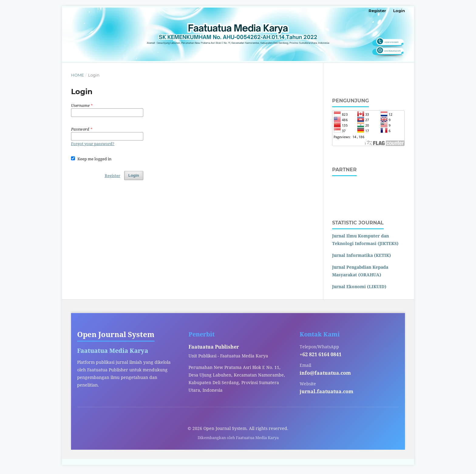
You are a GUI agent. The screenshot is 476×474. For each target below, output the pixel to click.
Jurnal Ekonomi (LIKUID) (359, 286)
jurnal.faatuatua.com (326, 391)
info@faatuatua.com (325, 373)
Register (377, 11)
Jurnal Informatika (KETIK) (362, 255)
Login (399, 11)
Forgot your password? (93, 144)
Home (78, 75)
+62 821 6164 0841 (321, 354)
